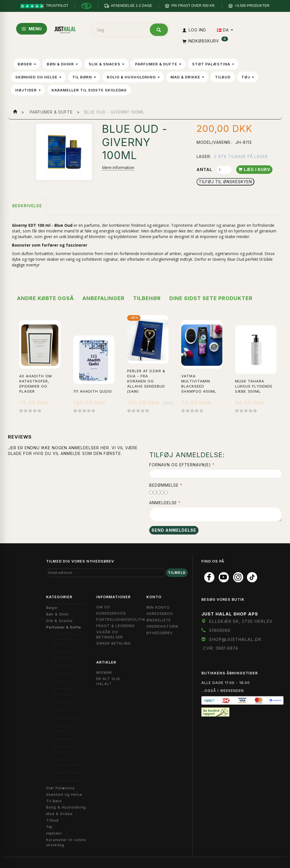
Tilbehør (147, 298)
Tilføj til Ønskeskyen (225, 182)
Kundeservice (111, 613)
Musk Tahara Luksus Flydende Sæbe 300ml (254, 386)
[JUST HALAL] (65, 29)
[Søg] (159, 30)
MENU (32, 29)
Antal (205, 169)
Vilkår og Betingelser (110, 635)
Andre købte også (45, 298)
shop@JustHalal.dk (235, 639)
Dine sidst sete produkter (211, 298)
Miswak (104, 673)
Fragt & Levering (116, 626)
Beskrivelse (27, 206)
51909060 (220, 630)
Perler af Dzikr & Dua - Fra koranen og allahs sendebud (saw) (146, 381)
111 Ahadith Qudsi (93, 391)
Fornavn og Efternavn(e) (180, 465)
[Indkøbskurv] (205, 41)
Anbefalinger (104, 298)
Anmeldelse (163, 503)
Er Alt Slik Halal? (108, 681)
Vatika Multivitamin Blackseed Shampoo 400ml (199, 384)
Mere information (118, 167)
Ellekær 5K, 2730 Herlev (241, 621)
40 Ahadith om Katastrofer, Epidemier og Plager (36, 384)
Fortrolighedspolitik (121, 620)
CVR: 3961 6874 (221, 648)
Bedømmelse (164, 485)
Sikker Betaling (114, 643)
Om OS (103, 607)
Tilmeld (177, 573)
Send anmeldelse (174, 530)
